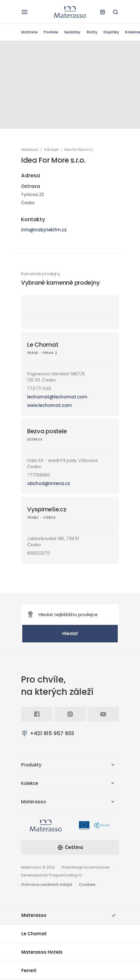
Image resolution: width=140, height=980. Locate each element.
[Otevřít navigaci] (25, 12)
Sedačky (72, 32)
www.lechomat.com (50, 405)
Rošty (92, 32)
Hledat (70, 633)
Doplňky (111, 32)
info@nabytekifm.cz (44, 230)
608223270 (39, 553)
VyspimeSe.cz (47, 509)
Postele (51, 32)
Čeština (70, 847)
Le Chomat (43, 345)
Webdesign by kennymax (85, 867)
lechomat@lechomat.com (57, 397)
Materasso (30, 150)
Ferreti (29, 970)
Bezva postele (47, 431)
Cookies (87, 884)
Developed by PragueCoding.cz (52, 875)
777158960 (39, 475)
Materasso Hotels (42, 952)
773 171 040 (39, 388)
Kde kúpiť (51, 150)
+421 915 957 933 (47, 733)
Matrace (29, 32)
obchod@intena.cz (49, 483)
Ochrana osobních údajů (47, 884)
